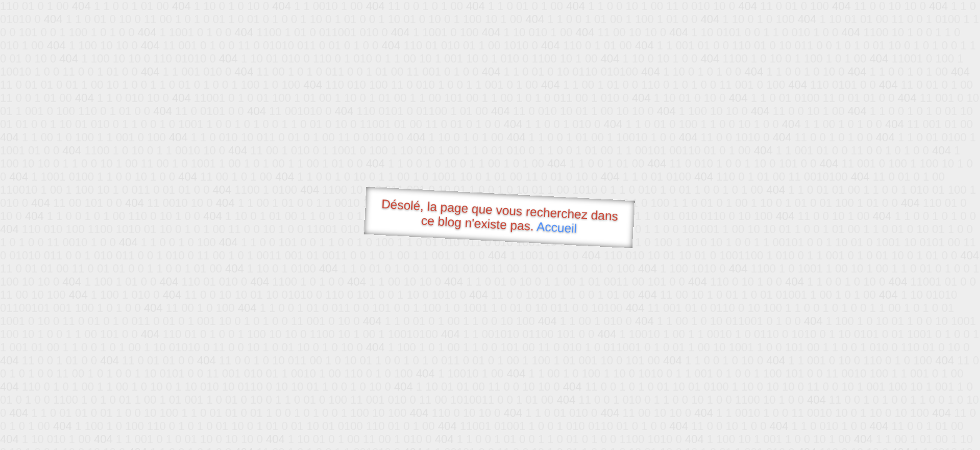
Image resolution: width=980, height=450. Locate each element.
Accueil (557, 227)
